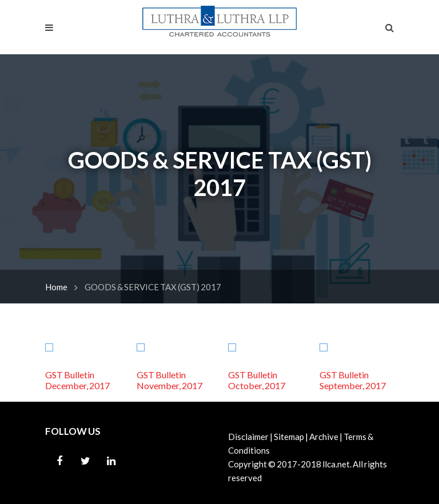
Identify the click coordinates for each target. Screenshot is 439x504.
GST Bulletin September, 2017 (353, 380)
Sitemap (289, 437)
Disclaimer (248, 437)
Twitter (85, 461)
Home (56, 287)
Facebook (59, 461)
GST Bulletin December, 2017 (77, 380)
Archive (324, 437)
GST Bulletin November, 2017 (169, 380)
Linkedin (111, 461)
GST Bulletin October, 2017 (257, 380)
